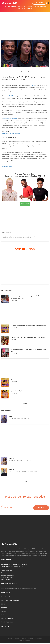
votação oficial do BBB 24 (10, 119)
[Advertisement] (25, 23)
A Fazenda (4, 608)
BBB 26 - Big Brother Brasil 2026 (10, 600)
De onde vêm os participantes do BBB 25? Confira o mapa (28, 326)
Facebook (5, 626)
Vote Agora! (25, 204)
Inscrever (41, 508)
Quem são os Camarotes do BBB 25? (22, 379)
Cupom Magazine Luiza (8, 575)
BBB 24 (33, 85)
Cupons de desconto (7, 571)
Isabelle (11, 458)
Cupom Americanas (6, 573)
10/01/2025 (14, 300)
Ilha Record (4, 615)
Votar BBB (39, 3)
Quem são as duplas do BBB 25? (20, 391)
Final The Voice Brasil (7, 622)
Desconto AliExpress (7, 577)
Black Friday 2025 (6, 579)
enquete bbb (5, 167)
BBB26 (3, 604)
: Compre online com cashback (14, 564)
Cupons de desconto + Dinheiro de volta (12, 566)
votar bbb (11, 167)
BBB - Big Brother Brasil (8, 618)
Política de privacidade (25, 641)
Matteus (11, 469)
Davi (10, 416)
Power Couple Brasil (7, 597)
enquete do (9, 96)
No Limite (4, 611)
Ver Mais (25, 404)
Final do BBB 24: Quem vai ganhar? (12, 133)
